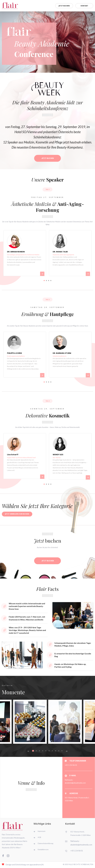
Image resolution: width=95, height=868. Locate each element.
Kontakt (83, 6)
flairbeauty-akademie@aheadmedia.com (75, 782)
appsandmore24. (37, 865)
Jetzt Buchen (47, 158)
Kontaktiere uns (43, 851)
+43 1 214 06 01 (77, 851)
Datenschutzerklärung (46, 845)
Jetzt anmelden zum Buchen (17, 514)
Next (66, 752)
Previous (29, 752)
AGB (40, 838)
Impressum (42, 832)
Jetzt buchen (61, 6)
